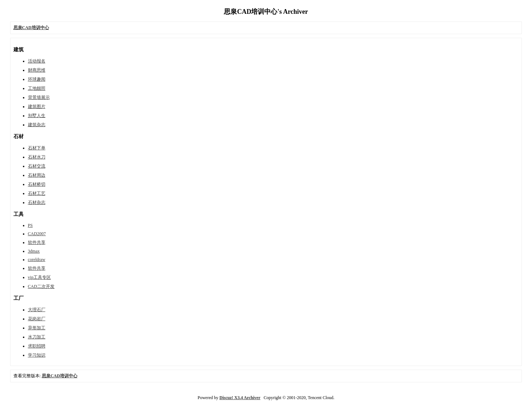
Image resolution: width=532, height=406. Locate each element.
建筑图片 (37, 106)
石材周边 (37, 175)
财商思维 (37, 70)
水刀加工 (37, 337)
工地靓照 (37, 88)
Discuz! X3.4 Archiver (240, 398)
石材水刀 (37, 157)
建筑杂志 (37, 125)
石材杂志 (37, 202)
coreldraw (37, 260)
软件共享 (37, 242)
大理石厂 (37, 310)
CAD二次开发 (41, 286)
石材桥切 (37, 184)
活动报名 (37, 61)
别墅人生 (37, 116)
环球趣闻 (37, 79)
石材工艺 (37, 193)
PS (30, 225)
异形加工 (37, 328)
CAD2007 (37, 234)
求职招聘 (37, 346)
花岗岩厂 (37, 319)
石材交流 (37, 166)
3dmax (34, 251)
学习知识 (37, 355)
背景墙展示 (39, 97)
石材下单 (37, 148)
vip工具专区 (39, 277)
